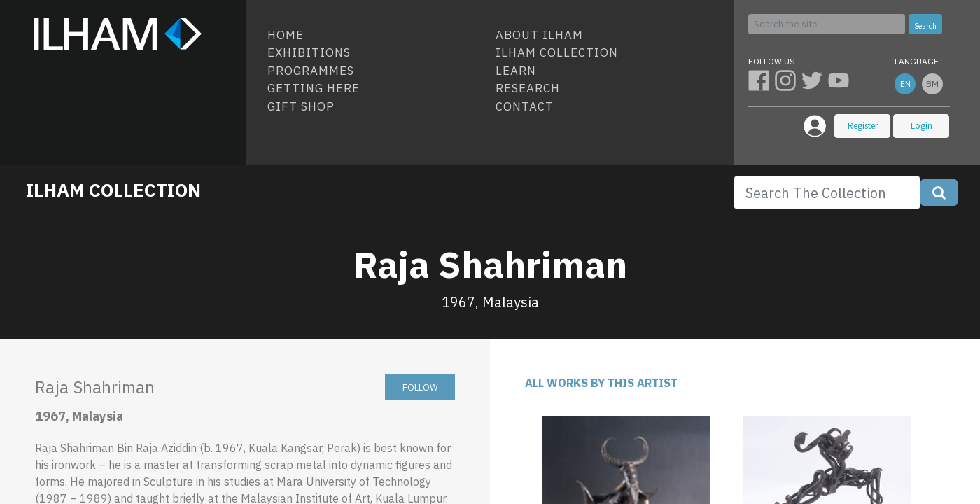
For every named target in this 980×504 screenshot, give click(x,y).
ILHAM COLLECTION (113, 190)
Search (925, 26)
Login (922, 126)
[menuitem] (376, 36)
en (905, 84)
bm (932, 84)
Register (863, 126)
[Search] (827, 24)
